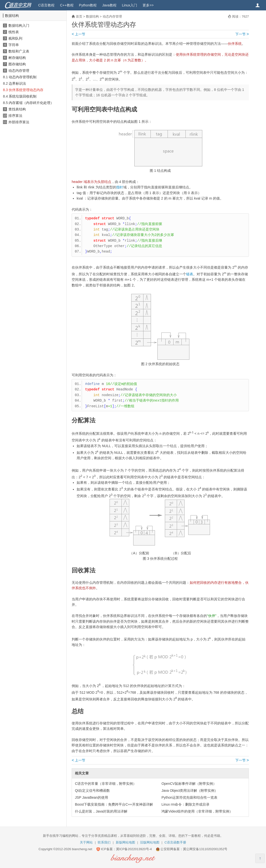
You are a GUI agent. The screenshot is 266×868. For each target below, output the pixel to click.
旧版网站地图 (150, 842)
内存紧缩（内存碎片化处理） (31, 103)
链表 (190, 274)
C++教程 (67, 5)
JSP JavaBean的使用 (91, 797)
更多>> (148, 5)
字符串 (14, 45)
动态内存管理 (19, 71)
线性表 (14, 32)
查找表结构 (17, 109)
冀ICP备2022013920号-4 (134, 849)
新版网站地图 (125, 842)
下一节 (242, 34)
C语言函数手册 (175, 842)
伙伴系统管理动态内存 (26, 90)
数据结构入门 (19, 26)
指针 (120, 187)
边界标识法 (17, 83)
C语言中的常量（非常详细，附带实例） (106, 784)
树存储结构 (17, 58)
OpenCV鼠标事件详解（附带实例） (189, 784)
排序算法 (15, 116)
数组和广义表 (19, 51)
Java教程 (109, 5)
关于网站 (86, 842)
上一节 (78, 34)
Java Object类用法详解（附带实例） (190, 791)
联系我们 (104, 842)
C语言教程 (46, 5)
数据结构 (12, 16)
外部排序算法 (19, 122)
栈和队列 (15, 38)
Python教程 (88, 5)
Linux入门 (130, 5)
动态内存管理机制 (23, 77)
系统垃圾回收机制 (23, 96)
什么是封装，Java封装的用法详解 (101, 811)
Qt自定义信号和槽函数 (92, 791)
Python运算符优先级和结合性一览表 (189, 797)
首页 (79, 16)
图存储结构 (17, 64)
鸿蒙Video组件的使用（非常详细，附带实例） (197, 811)
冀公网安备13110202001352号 (205, 849)
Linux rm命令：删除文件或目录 (185, 804)
